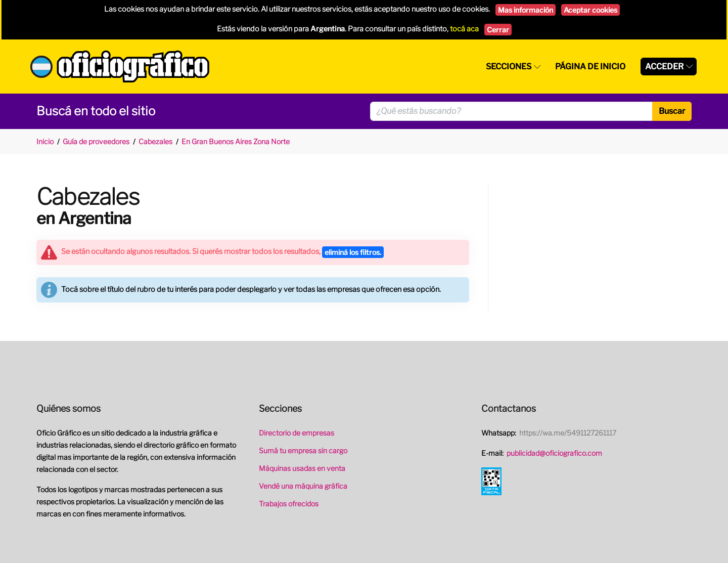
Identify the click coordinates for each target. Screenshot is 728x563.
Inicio (45, 141)
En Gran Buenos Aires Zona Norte (236, 141)
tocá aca (464, 29)
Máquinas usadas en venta (302, 468)
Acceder (664, 67)
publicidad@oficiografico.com (554, 453)
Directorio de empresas (297, 433)
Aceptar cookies (590, 10)
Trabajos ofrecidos (289, 504)
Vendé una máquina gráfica (303, 486)
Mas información (526, 10)
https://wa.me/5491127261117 (568, 433)
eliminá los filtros (353, 252)
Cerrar (498, 30)
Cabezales (155, 141)
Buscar (672, 111)
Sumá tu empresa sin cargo (303, 450)
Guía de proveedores (96, 141)
